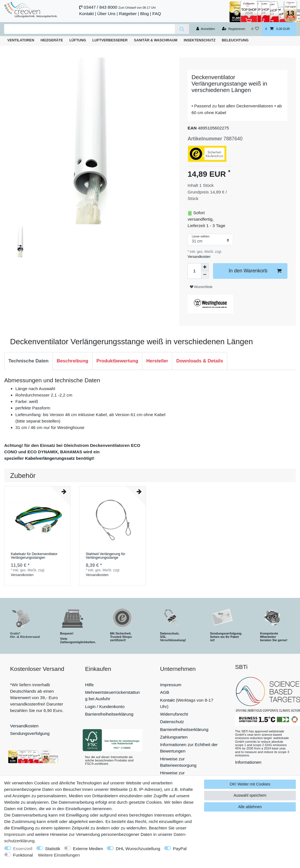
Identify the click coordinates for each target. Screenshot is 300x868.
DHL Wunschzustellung (138, 849)
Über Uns (106, 14)
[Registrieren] (234, 29)
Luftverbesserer (110, 40)
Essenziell (23, 849)
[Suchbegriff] (89, 29)
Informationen (248, 762)
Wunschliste (201, 287)
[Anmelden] (206, 29)
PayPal (180, 849)
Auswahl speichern (250, 795)
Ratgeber (128, 14)
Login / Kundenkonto (105, 707)
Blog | (146, 14)
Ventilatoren (21, 40)
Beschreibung (73, 361)
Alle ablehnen (250, 807)
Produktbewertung (117, 361)
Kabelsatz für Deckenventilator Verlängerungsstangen (34, 556)
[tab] (29, 361)
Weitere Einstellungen (59, 855)
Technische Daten (29, 361)
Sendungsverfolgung (30, 733)
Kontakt (86, 14)
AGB (165, 692)
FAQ (157, 14)
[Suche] (182, 29)
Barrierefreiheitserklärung (109, 714)
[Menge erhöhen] (205, 267)
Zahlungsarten (174, 737)
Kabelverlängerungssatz (50, 458)
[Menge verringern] (205, 275)
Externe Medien (88, 849)
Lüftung (78, 40)
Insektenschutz (200, 40)
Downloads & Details (200, 361)
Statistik (53, 849)
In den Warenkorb (255, 271)
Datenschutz (172, 722)
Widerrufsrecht (174, 714)
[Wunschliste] (255, 29)
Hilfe (89, 685)
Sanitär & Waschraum (156, 40)
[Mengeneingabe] (194, 271)
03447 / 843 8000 (101, 7)
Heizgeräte (52, 40)
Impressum (171, 685)
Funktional (23, 855)
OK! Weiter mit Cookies (250, 784)
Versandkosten (199, 257)
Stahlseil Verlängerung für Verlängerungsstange (106, 556)
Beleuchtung (235, 40)
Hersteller (157, 361)
